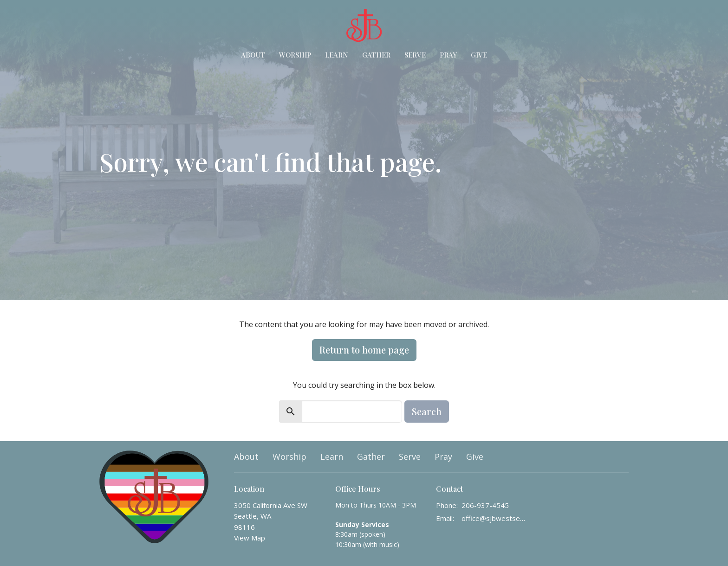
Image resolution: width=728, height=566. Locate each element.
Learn (337, 55)
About (253, 55)
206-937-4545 (485, 505)
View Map (250, 538)
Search (427, 411)
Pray (448, 55)
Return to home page (364, 350)
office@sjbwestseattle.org (495, 518)
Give (479, 55)
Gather (376, 55)
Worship (295, 55)
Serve (415, 55)
